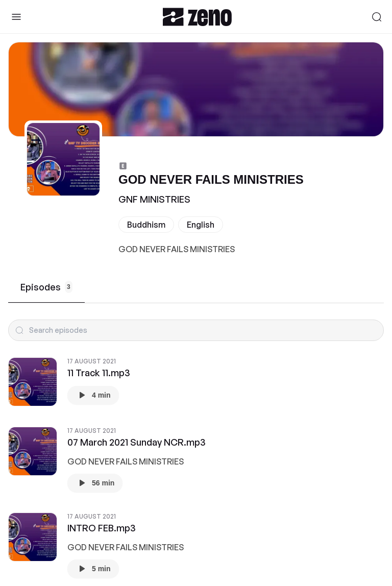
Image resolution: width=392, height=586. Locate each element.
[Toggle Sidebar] (16, 17)
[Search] (377, 17)
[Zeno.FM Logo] (197, 17)
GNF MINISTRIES (154, 199)
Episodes (46, 287)
